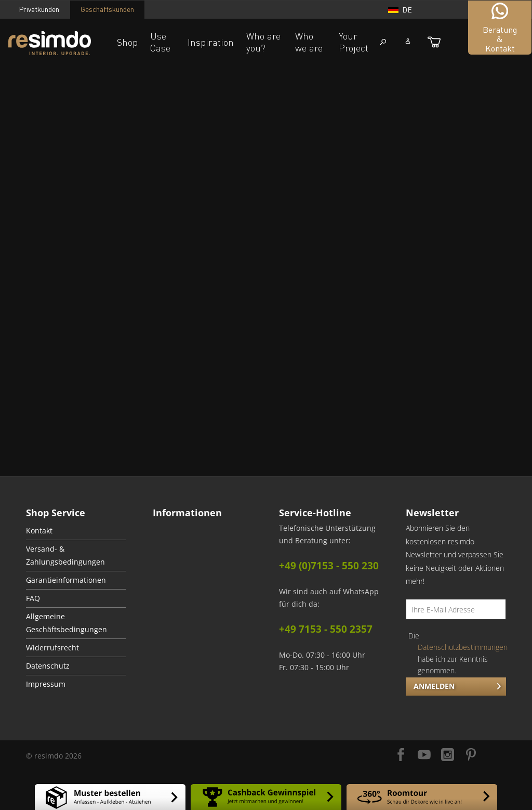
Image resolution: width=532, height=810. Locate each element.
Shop (127, 42)
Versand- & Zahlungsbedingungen (65, 556)
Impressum (46, 684)
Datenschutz (48, 666)
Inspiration (211, 42)
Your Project (354, 42)
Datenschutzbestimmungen (463, 647)
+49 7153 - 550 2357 (326, 629)
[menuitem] (76, 531)
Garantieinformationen (66, 580)
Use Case (160, 42)
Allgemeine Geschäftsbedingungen (66, 623)
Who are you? (263, 42)
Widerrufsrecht (52, 648)
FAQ (33, 598)
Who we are (309, 42)
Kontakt (39, 531)
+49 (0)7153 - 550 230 (329, 566)
